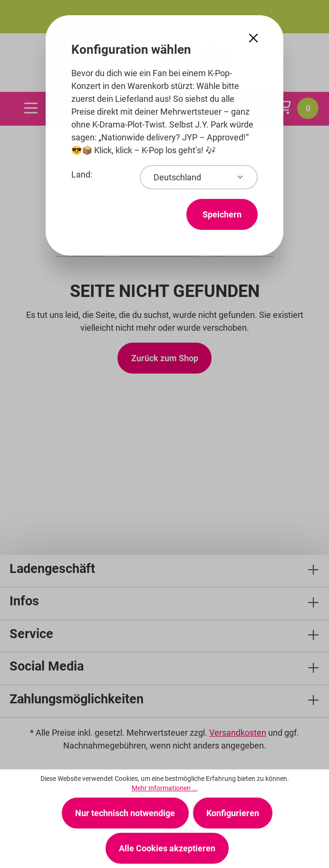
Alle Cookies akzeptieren (167, 848)
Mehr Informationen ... (165, 788)
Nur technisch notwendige (125, 813)
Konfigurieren (233, 813)
